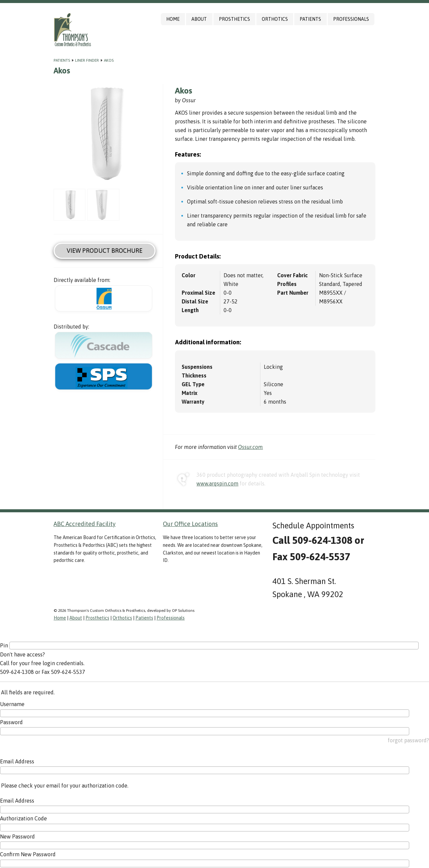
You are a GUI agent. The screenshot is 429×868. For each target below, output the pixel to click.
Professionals (351, 19)
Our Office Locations (190, 524)
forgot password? (408, 740)
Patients (310, 19)
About (199, 19)
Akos (109, 60)
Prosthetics (234, 19)
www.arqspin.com (217, 483)
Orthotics (275, 19)
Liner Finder (87, 60)
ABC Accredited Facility (85, 524)
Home (173, 19)
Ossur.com (250, 447)
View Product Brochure (105, 251)
